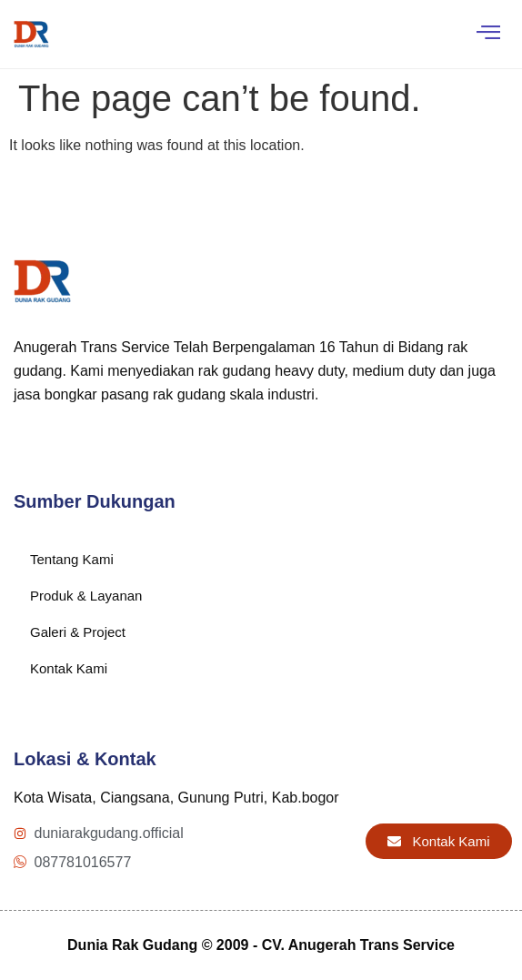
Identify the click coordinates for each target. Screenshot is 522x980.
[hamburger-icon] (488, 34)
